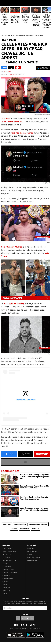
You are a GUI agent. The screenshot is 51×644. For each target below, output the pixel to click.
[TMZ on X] (23, 618)
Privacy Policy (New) (9, 551)
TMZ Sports (24, 529)
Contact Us (30, 548)
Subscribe (45, 608)
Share (9, 454)
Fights (14, 529)
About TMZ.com (8, 548)
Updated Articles (8, 570)
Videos (5, 594)
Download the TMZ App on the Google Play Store (35, 635)
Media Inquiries (32, 560)
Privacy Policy (29, 603)
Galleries (5, 582)
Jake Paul (7, 524)
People (5, 585)
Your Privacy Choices (10, 560)
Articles (5, 563)
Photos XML (7, 591)
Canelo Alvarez (20, 524)
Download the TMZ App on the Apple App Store (16, 635)
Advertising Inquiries (34, 557)
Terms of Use (7, 554)
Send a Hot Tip (32, 551)
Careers (29, 554)
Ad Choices (6, 557)
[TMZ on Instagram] (32, 618)
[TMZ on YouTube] (27, 618)
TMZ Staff (7, 72)
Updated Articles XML (10, 573)
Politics (35, 529)
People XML (7, 588)
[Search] (48, 3)
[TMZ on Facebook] (18, 618)
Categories (6, 576)
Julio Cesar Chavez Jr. (38, 524)
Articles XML (7, 566)
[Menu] (3, 3)
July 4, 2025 (12, 74)
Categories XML (8, 579)
